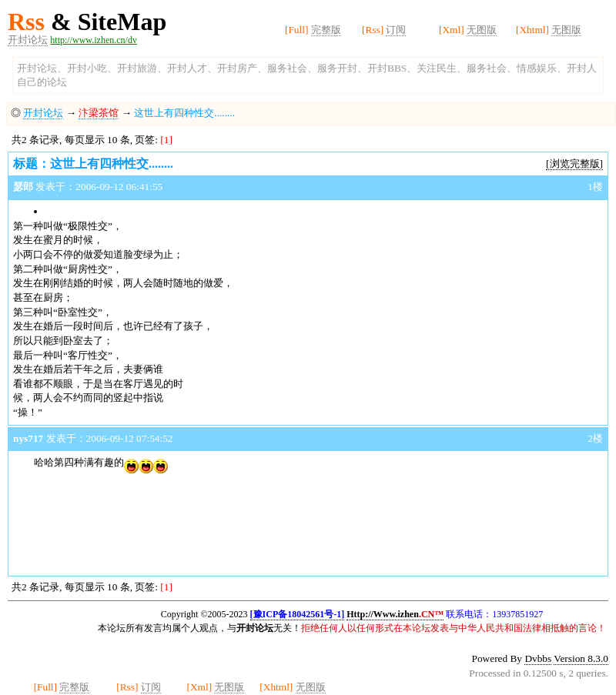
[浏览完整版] (574, 164)
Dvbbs (538, 658)
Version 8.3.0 (581, 658)
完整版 (326, 30)
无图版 (482, 30)
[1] (166, 140)
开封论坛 (28, 40)
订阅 (396, 30)
